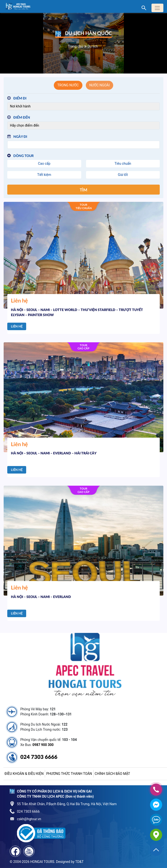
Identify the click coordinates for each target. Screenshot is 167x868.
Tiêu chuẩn (123, 164)
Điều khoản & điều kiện (24, 774)
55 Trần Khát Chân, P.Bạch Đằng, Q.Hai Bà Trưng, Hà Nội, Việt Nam (67, 804)
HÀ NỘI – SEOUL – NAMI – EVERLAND (41, 597)
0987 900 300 (43, 745)
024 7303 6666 (39, 757)
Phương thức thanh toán (69, 774)
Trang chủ (76, 46)
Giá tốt (123, 175)
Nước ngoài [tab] (100, 85)
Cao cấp (44, 164)
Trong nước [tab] (68, 85)
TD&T (79, 862)
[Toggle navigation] (157, 8)
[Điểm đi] (83, 106)
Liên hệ (17, 327)
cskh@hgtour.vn (29, 819)
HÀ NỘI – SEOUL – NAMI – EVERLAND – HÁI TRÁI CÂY (54, 453)
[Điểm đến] (83, 126)
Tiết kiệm (44, 175)
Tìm (83, 190)
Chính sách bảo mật (112, 774)
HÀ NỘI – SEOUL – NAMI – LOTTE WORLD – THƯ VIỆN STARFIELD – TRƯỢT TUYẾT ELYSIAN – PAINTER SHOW (77, 313)
